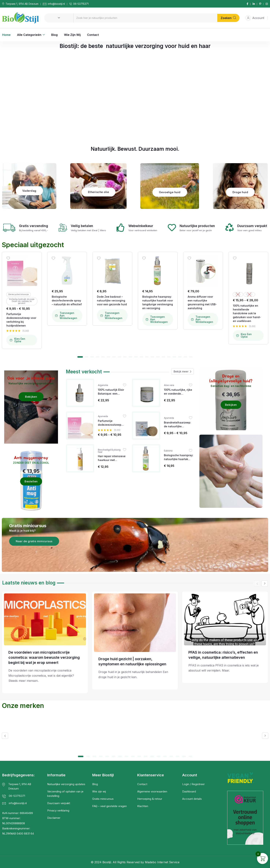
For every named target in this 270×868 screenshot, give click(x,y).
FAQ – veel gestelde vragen (109, 806)
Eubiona (168, 451)
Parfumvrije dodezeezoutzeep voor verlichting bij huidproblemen (21, 320)
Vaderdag (29, 191)
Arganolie (103, 385)
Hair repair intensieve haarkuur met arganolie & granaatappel (112, 458)
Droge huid (240, 192)
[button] (80, 357)
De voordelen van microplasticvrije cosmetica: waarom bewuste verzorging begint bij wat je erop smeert (44, 657)
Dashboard (189, 791)
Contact (93, 35)
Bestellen (31, 481)
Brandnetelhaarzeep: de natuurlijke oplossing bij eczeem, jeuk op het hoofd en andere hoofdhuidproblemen (178, 425)
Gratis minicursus (103, 799)
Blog (54, 35)
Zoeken (228, 18)
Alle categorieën (29, 35)
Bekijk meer (182, 372)
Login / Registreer (193, 784)
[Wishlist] (8, 258)
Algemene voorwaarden (152, 791)
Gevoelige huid (170, 192)
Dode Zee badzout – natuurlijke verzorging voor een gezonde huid (112, 300)
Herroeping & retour (150, 799)
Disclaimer (54, 818)
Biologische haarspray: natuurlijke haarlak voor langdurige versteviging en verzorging (158, 302)
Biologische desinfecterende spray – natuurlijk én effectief (67, 300)
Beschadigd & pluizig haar (109, 451)
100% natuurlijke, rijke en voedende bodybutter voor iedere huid (179, 392)
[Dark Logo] (20, 18)
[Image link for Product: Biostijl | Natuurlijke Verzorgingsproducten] (22, 271)
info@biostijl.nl (56, 4)
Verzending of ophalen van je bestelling (65, 794)
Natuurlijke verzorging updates (66, 784)
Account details (192, 799)
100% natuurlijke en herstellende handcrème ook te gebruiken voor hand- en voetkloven (247, 313)
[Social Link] (247, 4)
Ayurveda (103, 416)
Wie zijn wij (72, 35)
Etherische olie (99, 192)
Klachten (143, 806)
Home (6, 35)
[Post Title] (45, 619)
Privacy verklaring (58, 810)
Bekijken (31, 397)
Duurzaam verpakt (59, 803)
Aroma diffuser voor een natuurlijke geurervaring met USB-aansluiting (202, 302)
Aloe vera (169, 385)
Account (255, 18)
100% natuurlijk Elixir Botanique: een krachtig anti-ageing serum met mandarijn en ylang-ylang (111, 392)
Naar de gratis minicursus (34, 541)
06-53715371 (81, 4)
